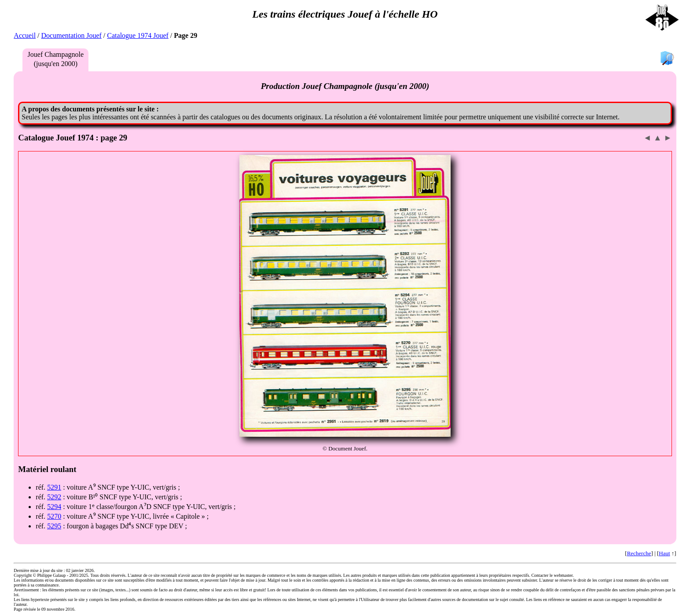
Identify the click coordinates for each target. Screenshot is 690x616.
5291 (54, 487)
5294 (54, 507)
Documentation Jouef (72, 35)
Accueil (25, 35)
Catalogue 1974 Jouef (138, 35)
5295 (54, 526)
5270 (54, 516)
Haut (664, 553)
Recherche (639, 553)
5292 (54, 497)
